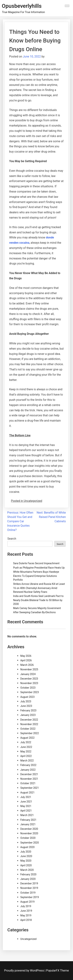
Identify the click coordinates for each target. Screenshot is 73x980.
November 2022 (29, 724)
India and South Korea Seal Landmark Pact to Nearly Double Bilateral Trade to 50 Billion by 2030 (38, 600)
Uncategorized (28, 939)
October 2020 (28, 838)
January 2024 (28, 674)
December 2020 (29, 829)
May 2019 (26, 915)
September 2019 (30, 897)
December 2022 (29, 720)
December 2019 (29, 883)
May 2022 (26, 751)
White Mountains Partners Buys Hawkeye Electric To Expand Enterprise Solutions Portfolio (36, 576)
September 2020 (30, 843)
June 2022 (26, 747)
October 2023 (28, 688)
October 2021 (28, 783)
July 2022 (26, 742)
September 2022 (30, 733)
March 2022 (27, 761)
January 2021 (28, 824)
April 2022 (26, 756)
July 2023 (26, 701)
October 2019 (28, 893)
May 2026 (26, 656)
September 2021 (30, 788)
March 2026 (27, 665)
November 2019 (29, 888)
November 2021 (29, 779)
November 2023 (29, 683)
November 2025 (29, 669)
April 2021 (26, 811)
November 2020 (29, 833)
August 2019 (27, 902)
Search (12, 539)
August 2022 (27, 738)
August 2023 (27, 697)
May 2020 (26, 861)
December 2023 (29, 679)
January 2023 (28, 715)
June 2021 (26, 802)
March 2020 (27, 870)
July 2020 (26, 852)
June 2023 (26, 706)
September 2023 (30, 692)
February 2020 (28, 874)
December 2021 (29, 774)
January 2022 (28, 770)
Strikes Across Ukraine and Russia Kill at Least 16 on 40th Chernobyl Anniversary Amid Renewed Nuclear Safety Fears (39, 588)
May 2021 (26, 806)
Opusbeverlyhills (22, 6)
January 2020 (28, 879)
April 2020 (26, 865)
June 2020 (26, 856)
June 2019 (26, 911)
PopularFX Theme (57, 971)
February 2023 (28, 710)
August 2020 (27, 847)
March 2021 (27, 815)
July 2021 (26, 797)
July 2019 (26, 906)
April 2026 (26, 660)
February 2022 (28, 765)
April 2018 (26, 920)
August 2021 (27, 793)
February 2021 (28, 820)
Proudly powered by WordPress (24, 971)
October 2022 (28, 729)
